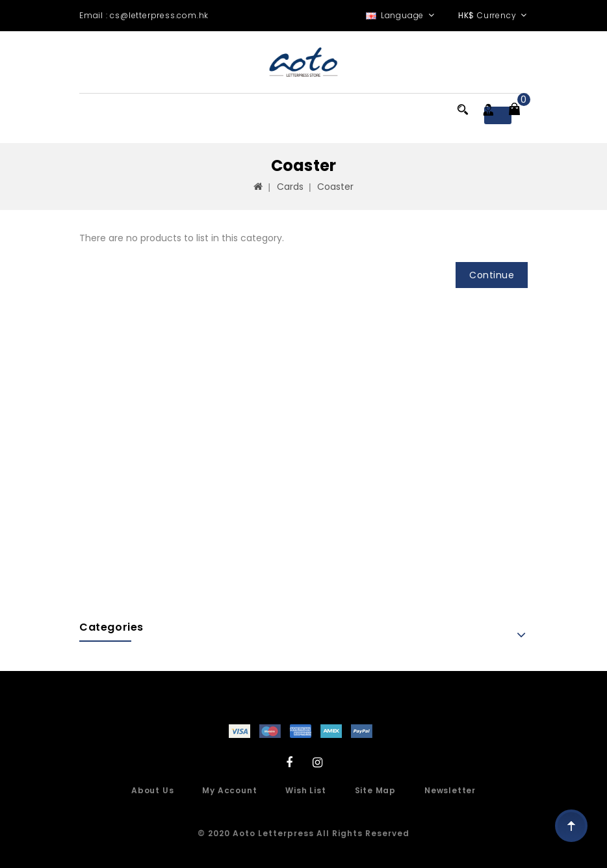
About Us (152, 790)
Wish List (305, 790)
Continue (492, 275)
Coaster (335, 187)
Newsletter (450, 790)
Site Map (375, 790)
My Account (229, 790)
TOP (571, 826)
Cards (290, 187)
